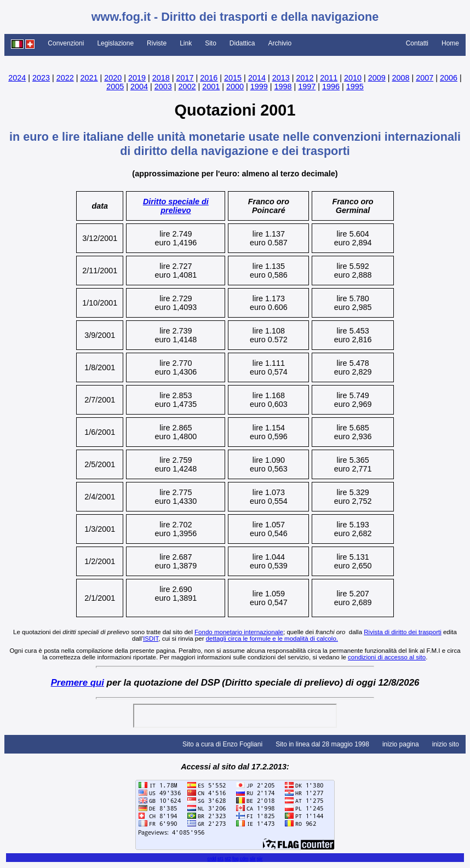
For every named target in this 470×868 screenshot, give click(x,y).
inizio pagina (401, 744)
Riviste (157, 43)
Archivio (280, 43)
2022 (65, 78)
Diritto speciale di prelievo (176, 206)
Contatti (417, 43)
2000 (235, 87)
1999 (259, 87)
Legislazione (115, 43)
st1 (220, 859)
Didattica (242, 43)
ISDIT (151, 639)
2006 (449, 78)
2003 (163, 87)
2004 (139, 87)
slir (253, 859)
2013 (281, 78)
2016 (209, 78)
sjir (260, 859)
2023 (41, 78)
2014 (257, 78)
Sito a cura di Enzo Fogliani (222, 744)
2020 (113, 78)
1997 (307, 87)
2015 (233, 78)
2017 (185, 78)
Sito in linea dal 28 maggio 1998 (322, 744)
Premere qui (78, 683)
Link (186, 43)
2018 (161, 78)
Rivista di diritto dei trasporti (402, 632)
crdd (211, 859)
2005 (115, 87)
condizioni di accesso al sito (387, 657)
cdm (244, 859)
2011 (329, 78)
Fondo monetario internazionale (239, 632)
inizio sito (446, 744)
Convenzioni (66, 43)
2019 (137, 78)
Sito (211, 43)
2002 (187, 87)
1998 (283, 87)
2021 (89, 78)
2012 (305, 78)
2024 (17, 78)
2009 (377, 78)
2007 (425, 78)
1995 (355, 87)
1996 (331, 87)
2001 (211, 87)
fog (236, 859)
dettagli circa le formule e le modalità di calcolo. (272, 639)
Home (450, 43)
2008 (400, 78)
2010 (353, 78)
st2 (228, 859)
